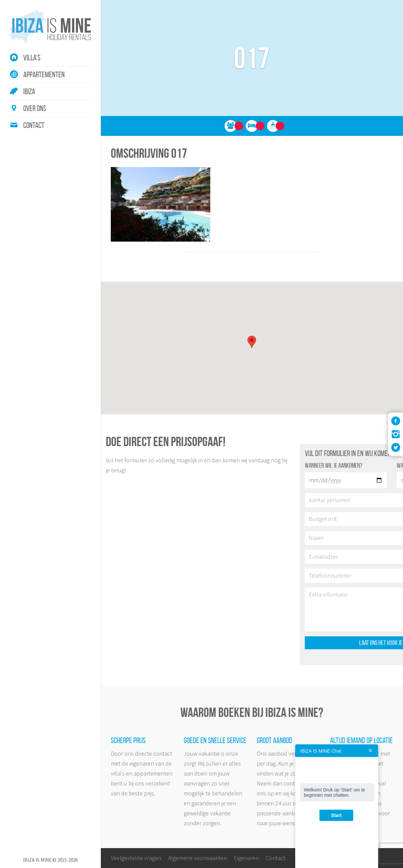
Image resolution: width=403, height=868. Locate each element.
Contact (34, 125)
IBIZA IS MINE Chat (321, 751)
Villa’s (32, 58)
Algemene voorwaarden (198, 858)
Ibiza (29, 91)
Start (336, 815)
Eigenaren (246, 858)
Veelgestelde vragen (136, 858)
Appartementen (44, 75)
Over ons (35, 108)
